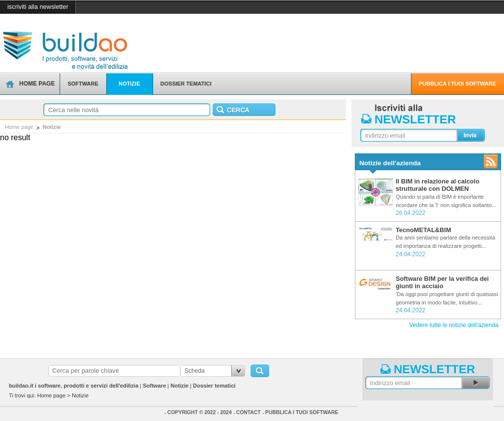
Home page (19, 127)
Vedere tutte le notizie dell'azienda (454, 325)
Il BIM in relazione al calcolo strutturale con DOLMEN (438, 185)
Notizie (52, 127)
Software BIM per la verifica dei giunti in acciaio (442, 282)
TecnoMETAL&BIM (424, 230)
